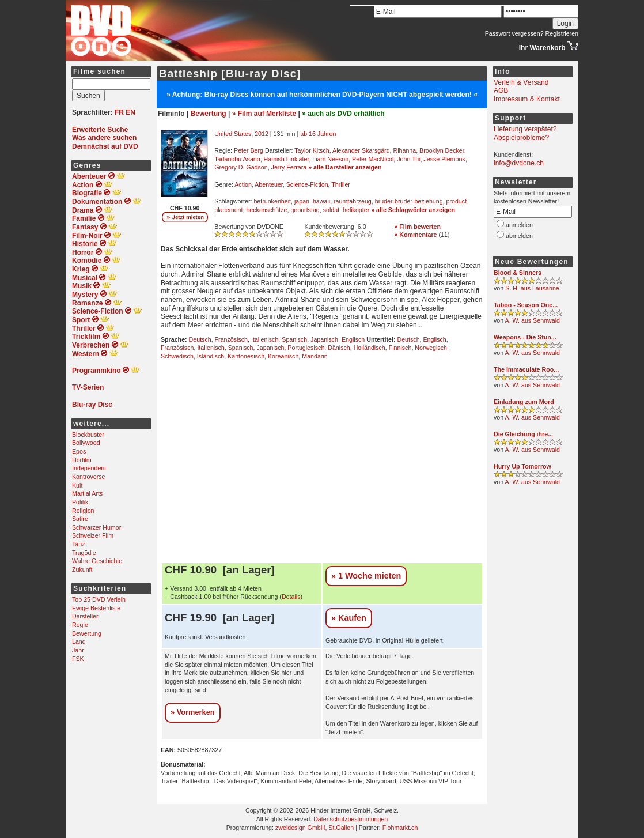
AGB (501, 90)
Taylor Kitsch (312, 150)
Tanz (79, 544)
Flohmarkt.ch (400, 828)
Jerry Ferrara (289, 167)
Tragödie (84, 553)
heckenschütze (266, 210)
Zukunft (82, 569)
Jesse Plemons (444, 159)
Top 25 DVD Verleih (99, 599)
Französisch (231, 339)
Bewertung (87, 633)
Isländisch (211, 356)
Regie (80, 625)
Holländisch (370, 348)
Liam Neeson (330, 159)
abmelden (519, 236)
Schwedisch (177, 356)
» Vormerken (193, 712)
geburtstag (305, 210)
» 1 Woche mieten (366, 576)
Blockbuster (88, 435)
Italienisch (265, 339)
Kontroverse (88, 477)
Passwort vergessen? (514, 33)
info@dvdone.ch (519, 163)
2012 (262, 134)
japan (302, 201)
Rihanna (404, 150)
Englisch (353, 339)
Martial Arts (87, 493)
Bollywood (86, 443)
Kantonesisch (246, 356)
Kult (77, 485)
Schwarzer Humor (96, 527)
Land (79, 641)
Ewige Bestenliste (96, 608)
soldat (331, 210)
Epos (79, 451)
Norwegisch (431, 348)
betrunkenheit (272, 201)
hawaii (321, 201)
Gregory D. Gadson (241, 167)
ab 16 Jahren (318, 134)
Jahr (78, 650)
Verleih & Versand (521, 82)
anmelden (519, 225)
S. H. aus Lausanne (532, 288)
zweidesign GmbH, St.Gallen (315, 828)
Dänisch (339, 348)
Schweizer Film (93, 535)
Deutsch (200, 339)
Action (243, 184)
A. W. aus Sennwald (533, 320)
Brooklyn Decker (442, 150)
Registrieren (562, 33)
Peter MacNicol (373, 159)
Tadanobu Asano (237, 159)
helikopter (356, 210)
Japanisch (324, 339)
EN (130, 112)
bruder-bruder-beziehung (409, 201)
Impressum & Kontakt (527, 99)
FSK (78, 659)
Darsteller (85, 616)
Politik (80, 502)
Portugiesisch (306, 348)
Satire (80, 519)
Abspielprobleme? (521, 138)
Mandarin (315, 356)
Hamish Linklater (287, 159)
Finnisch (400, 348)
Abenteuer (269, 184)
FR (119, 112)
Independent (89, 468)
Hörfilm (82, 460)
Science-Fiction (307, 184)
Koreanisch (283, 356)
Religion (83, 511)
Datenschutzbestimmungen (351, 819)
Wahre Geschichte (97, 561)
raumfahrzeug (353, 201)
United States (233, 134)
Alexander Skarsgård (361, 150)
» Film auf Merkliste (264, 114)
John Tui (408, 159)
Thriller (341, 184)
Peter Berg (249, 150)
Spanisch (294, 339)
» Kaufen (349, 618)
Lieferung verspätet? (525, 129)
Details (291, 597)
